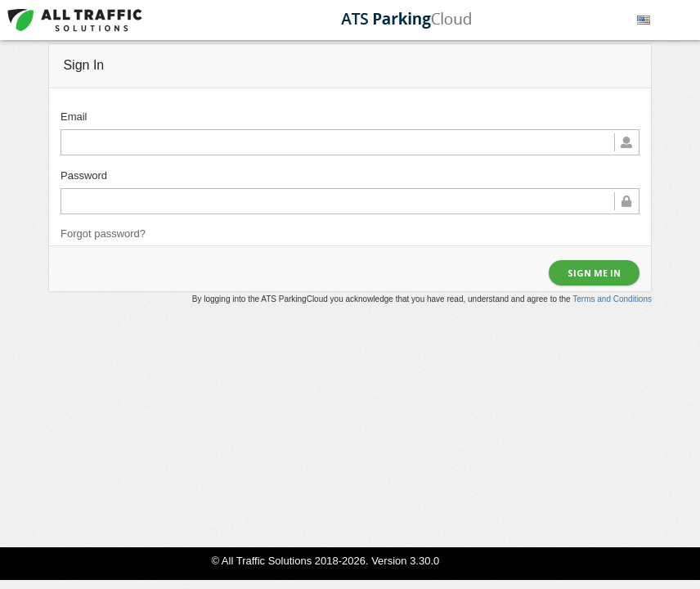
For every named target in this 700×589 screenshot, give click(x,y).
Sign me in (594, 273)
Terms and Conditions (612, 299)
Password (84, 175)
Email (74, 117)
